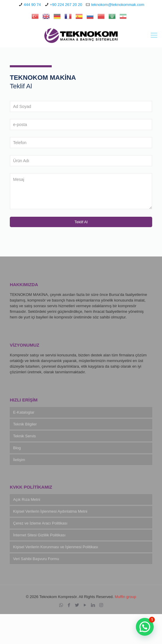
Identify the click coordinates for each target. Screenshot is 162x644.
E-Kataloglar (24, 412)
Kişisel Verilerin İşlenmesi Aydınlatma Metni (50, 511)
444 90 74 (32, 5)
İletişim (19, 460)
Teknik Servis (25, 436)
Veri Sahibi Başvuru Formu (36, 559)
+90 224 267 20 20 (66, 5)
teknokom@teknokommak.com (118, 5)
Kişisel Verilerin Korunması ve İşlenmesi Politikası (56, 547)
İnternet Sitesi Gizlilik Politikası (39, 535)
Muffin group (125, 597)
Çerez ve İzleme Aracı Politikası (40, 523)
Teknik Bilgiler (25, 424)
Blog (17, 448)
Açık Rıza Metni (27, 499)
